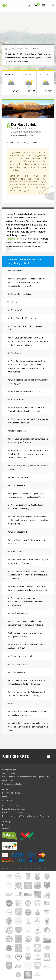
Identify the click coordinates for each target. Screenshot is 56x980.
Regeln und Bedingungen (13, 793)
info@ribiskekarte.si (20, 179)
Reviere (5, 796)
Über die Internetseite (12, 784)
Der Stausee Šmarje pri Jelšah (20, 656)
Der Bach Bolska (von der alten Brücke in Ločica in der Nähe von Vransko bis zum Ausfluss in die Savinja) (28, 727)
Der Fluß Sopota (14, 353)
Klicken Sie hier (12, 239)
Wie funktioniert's (10, 773)
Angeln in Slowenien (11, 805)
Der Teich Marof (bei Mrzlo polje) (22, 318)
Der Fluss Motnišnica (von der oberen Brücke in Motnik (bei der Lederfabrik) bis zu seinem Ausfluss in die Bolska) (28, 454)
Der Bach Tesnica (15, 552)
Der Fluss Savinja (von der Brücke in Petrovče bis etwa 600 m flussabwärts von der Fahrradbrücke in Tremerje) (27, 282)
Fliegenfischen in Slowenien (14, 809)
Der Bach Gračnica (15, 271)
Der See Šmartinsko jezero (19, 477)
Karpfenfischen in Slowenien (14, 813)
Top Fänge (7, 821)
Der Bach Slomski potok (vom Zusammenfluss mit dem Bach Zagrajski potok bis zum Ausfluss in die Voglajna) (28, 520)
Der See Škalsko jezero (17, 664)
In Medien (6, 829)
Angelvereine (8, 800)
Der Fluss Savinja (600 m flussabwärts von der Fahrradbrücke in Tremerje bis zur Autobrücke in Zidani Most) (27, 575)
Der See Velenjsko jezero (18, 431)
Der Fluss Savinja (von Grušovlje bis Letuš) (25, 391)
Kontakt (5, 789)
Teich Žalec (12, 302)
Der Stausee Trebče (16, 400)
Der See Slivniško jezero (18, 613)
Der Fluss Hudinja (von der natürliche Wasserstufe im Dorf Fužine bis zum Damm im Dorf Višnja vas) (27, 602)
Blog (4, 825)
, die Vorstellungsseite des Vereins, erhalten (28, 167)
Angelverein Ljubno (20, 49)
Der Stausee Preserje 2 (17, 485)
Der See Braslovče (15, 310)
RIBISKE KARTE (16, 757)
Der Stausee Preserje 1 (17, 672)
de (51, 6)
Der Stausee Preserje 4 (17, 532)
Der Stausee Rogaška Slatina (19, 294)
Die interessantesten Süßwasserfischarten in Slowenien (25, 816)
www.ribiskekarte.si (36, 158)
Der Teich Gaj (13, 704)
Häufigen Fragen (9, 770)
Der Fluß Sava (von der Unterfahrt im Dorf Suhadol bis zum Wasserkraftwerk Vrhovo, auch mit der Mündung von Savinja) (28, 341)
